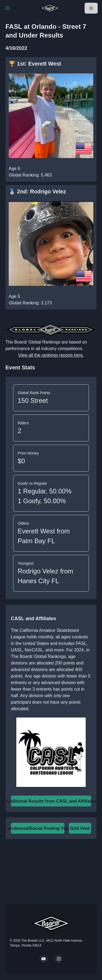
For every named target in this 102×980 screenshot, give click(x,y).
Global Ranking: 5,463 (30, 175)
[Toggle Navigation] (8, 8)
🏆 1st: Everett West (35, 64)
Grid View (80, 828)
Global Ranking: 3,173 (30, 303)
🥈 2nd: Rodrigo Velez (37, 191)
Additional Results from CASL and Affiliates (51, 801)
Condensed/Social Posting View (38, 828)
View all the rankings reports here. (51, 355)
